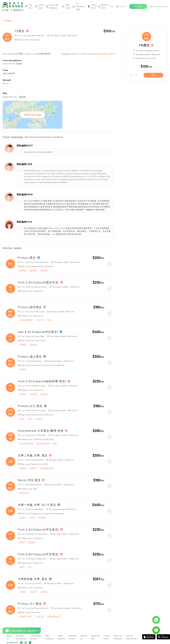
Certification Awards (36, 637)
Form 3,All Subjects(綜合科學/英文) (42, 381)
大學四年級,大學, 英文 (33, 579)
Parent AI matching (118, 637)
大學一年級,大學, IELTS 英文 (37, 505)
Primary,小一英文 (30, 604)
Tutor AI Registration (131, 637)
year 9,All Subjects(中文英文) (38, 332)
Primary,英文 (27, 258)
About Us (9, 637)
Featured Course (73, 637)
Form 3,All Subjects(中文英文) (38, 529)
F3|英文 (20, 31)
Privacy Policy (107, 637)
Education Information (21, 637)
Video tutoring (61, 637)
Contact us (84, 637)
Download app (95, 637)
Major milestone (50, 637)
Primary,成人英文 (30, 356)
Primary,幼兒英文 (30, 307)
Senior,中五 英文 (29, 480)
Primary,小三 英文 (30, 406)
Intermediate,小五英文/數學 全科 (41, 431)
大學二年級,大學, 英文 (33, 455)
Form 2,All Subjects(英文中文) (38, 282)
